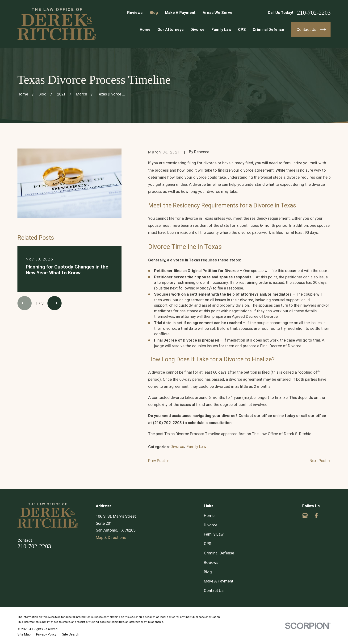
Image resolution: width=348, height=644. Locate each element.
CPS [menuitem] (242, 29)
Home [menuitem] (145, 29)
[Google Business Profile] (305, 516)
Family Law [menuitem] (221, 29)
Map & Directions (111, 537)
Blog (154, 12)
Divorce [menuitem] (197, 29)
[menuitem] (24, 635)
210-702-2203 (314, 13)
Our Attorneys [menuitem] (170, 29)
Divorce (177, 446)
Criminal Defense (219, 553)
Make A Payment (180, 12)
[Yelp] (328, 516)
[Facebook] (316, 516)
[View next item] (55, 303)
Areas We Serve (218, 12)
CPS (208, 544)
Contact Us (214, 590)
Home (209, 516)
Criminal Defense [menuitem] (268, 29)
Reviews (135, 12)
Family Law (197, 446)
